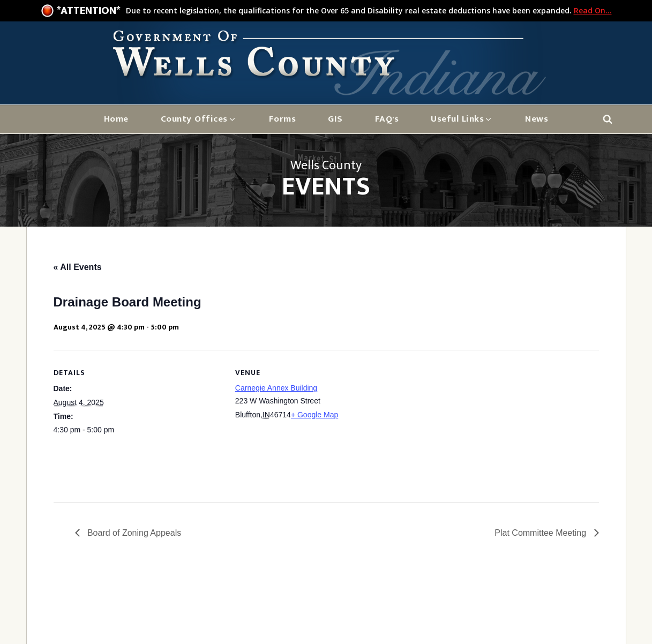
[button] (199, 119)
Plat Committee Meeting (541, 533)
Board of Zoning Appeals (133, 533)
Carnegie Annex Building (276, 388)
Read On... (593, 10)
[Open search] (608, 119)
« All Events (78, 267)
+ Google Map (314, 415)
